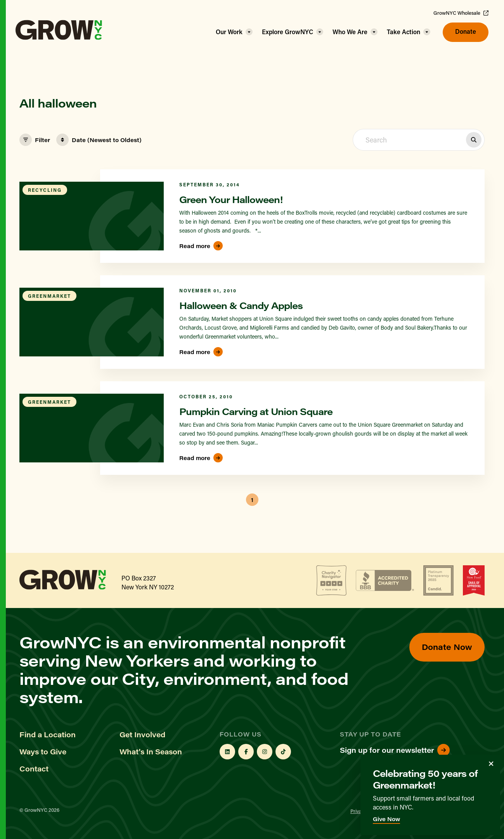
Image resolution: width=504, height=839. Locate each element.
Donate (466, 31)
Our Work (229, 32)
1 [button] (252, 500)
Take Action (404, 32)
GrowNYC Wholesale (461, 13)
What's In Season (151, 752)
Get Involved (142, 735)
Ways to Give (43, 752)
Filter (35, 140)
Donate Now (447, 647)
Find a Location (48, 735)
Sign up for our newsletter (395, 750)
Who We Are (350, 32)
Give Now (386, 819)
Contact (34, 769)
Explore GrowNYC (288, 32)
